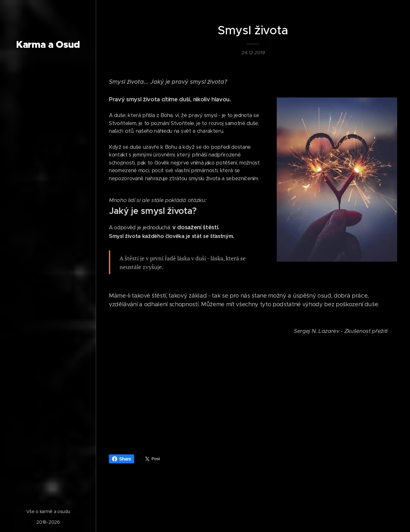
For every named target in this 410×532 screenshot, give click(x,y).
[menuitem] (48, 200)
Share (122, 459)
